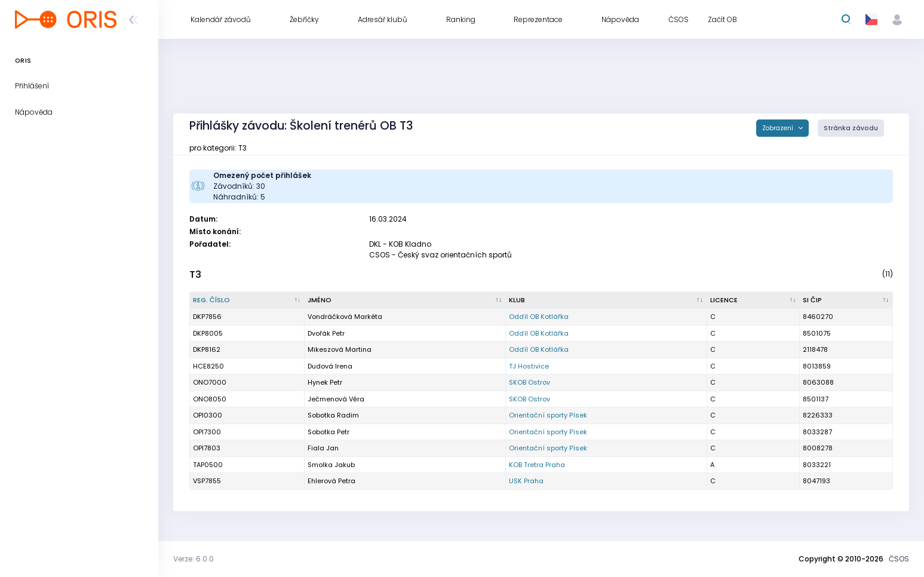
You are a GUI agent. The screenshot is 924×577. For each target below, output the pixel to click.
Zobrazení (779, 128)
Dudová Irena (330, 366)
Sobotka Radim (333, 415)
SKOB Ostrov (529, 382)
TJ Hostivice (529, 366)
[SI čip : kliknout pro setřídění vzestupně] (846, 300)
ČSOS (899, 559)
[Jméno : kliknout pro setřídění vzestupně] (405, 300)
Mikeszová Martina (340, 349)
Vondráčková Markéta (345, 317)
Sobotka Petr (329, 432)
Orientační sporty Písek (548, 415)
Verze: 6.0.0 (194, 559)
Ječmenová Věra (336, 399)
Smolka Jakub (331, 465)
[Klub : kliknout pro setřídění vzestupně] (607, 300)
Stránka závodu (851, 128)
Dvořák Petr (326, 333)
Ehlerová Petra (331, 481)
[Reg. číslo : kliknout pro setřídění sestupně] (247, 300)
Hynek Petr (325, 382)
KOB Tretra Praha (537, 465)
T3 (195, 274)
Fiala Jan (323, 448)
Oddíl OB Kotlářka (539, 317)
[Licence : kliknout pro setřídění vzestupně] (754, 300)
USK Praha (526, 481)
